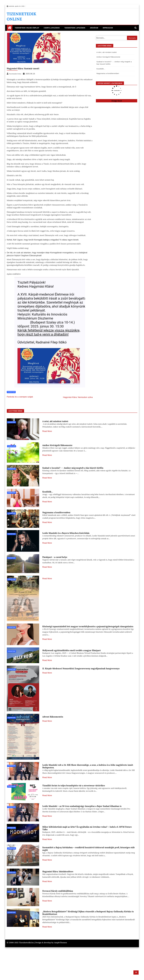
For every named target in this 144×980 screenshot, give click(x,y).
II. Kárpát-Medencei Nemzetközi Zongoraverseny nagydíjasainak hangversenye (81, 681)
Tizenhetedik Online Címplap (27, 28)
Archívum (94, 28)
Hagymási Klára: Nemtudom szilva (78, 397)
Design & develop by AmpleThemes (51, 975)
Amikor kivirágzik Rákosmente (108, 57)
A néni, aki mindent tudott (106, 52)
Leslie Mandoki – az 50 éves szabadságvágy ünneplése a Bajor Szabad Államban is (82, 824)
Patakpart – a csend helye (55, 563)
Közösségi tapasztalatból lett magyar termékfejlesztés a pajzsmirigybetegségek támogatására (88, 634)
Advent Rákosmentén (53, 729)
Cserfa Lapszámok (52, 28)
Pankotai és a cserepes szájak (20, 397)
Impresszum (108, 28)
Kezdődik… (101, 69)
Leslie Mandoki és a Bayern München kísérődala (66, 539)
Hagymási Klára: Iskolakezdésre (58, 895)
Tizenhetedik (11, 392)
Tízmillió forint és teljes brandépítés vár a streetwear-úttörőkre (74, 801)
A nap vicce (117, 101)
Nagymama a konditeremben (107, 73)
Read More (47, 431)
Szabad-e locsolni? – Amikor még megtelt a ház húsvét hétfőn (73, 469)
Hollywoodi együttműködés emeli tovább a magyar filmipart (72, 658)
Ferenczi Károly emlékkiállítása (58, 919)
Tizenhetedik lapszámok (75, 28)
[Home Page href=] (10, 28)
